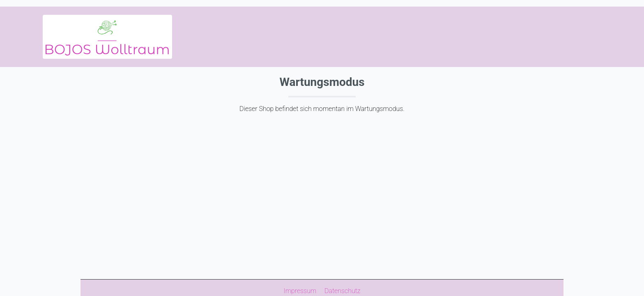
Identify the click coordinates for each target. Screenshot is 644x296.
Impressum (301, 291)
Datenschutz (343, 291)
